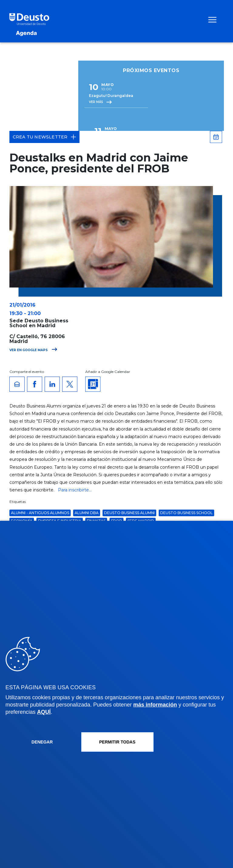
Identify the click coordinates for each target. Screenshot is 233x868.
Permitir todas (117, 742)
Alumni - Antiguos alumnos (40, 513)
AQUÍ (44, 712)
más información (155, 705)
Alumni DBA (87, 513)
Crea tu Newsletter (45, 137)
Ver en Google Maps (33, 350)
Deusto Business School (186, 513)
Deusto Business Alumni (129, 513)
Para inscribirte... (75, 490)
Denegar (42, 742)
